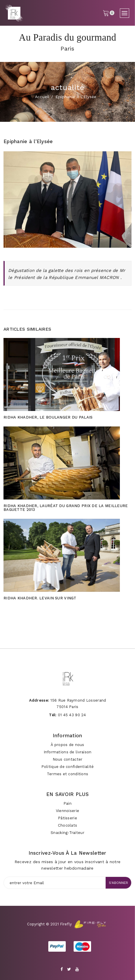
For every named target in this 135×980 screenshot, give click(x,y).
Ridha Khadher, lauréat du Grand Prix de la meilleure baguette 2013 (66, 508)
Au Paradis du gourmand (67, 37)
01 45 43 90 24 (72, 715)
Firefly (66, 924)
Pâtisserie (67, 818)
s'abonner (118, 883)
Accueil (42, 97)
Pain (67, 803)
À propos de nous (67, 745)
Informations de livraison (68, 752)
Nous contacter (68, 759)
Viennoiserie (67, 811)
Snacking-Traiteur (67, 833)
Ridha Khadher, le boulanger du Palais (48, 417)
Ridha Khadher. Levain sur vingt (40, 598)
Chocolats (68, 825)
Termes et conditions (68, 774)
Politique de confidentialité (68, 767)
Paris (67, 48)
